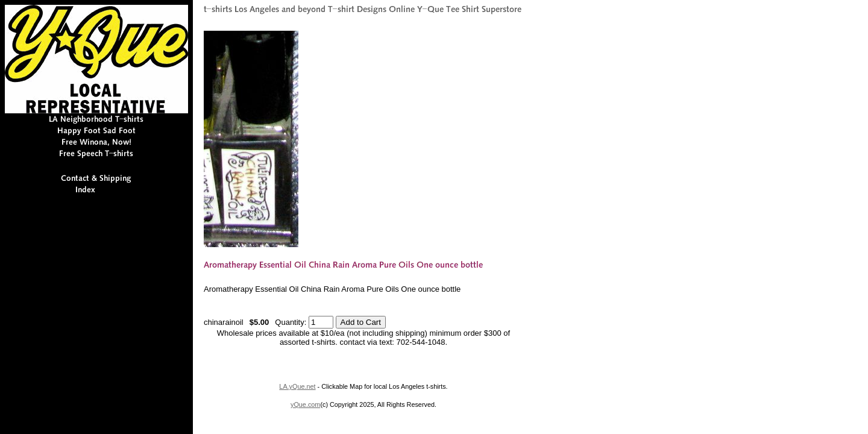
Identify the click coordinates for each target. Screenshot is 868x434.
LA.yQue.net (297, 386)
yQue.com (305, 404)
